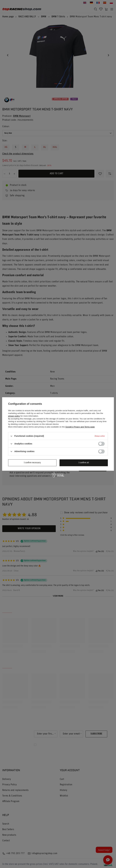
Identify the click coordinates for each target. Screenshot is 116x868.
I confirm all (84, 463)
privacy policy (14, 416)
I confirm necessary (32, 463)
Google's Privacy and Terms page (80, 427)
